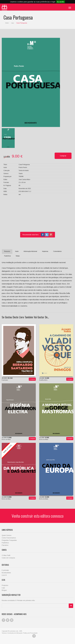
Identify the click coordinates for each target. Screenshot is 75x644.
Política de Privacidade (30, 633)
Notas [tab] (18, 256)
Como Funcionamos (9, 538)
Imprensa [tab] (45, 251)
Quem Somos (7, 535)
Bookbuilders (6, 573)
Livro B (4, 575)
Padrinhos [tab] (7, 256)
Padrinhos (5, 543)
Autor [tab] (17, 251)
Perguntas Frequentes (9, 540)
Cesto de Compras (8, 558)
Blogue (4, 590)
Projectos (5, 585)
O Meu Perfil (6, 555)
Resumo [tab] (7, 251)
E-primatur (5, 570)
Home (7, 23)
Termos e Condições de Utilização (12, 633)
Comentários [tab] (57, 251)
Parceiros (5, 545)
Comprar (32, 379)
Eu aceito (61, 2)
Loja (12, 23)
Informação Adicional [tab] (30, 251)
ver (20, 194)
